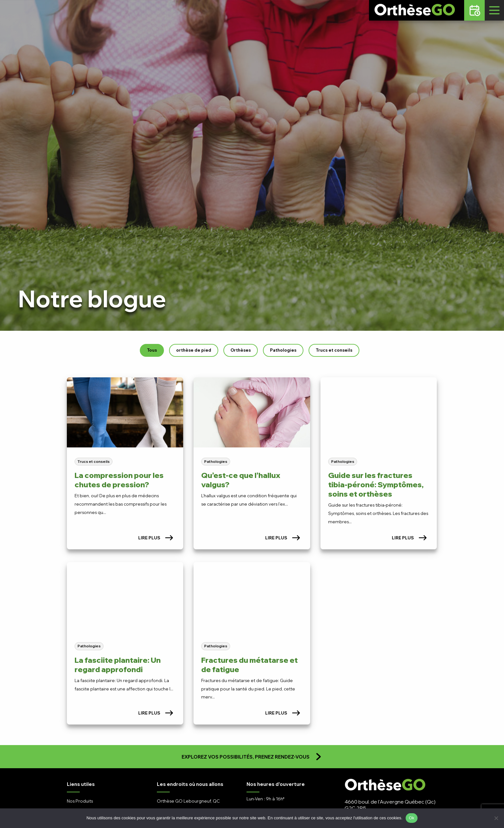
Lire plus (156, 538)
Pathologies (283, 350)
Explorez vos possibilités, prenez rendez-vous (252, 757)
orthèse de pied (194, 350)
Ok (412, 818)
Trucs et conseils (334, 350)
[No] (496, 818)
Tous (152, 350)
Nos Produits (80, 801)
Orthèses (241, 350)
